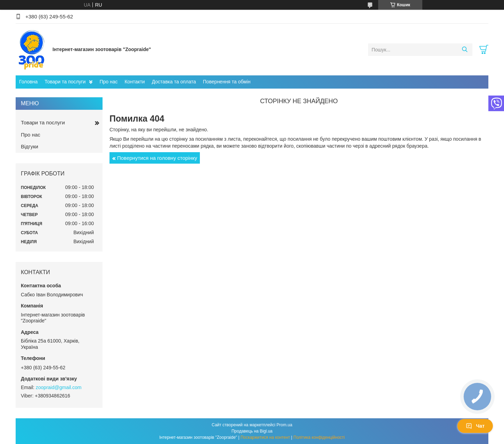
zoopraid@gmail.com (59, 387)
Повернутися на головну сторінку (157, 158)
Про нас (108, 82)
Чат (475, 426)
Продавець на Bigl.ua (252, 431)
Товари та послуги (65, 82)
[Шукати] (465, 50)
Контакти (135, 82)
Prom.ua (284, 425)
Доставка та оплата (174, 82)
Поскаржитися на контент (265, 437)
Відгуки (30, 146)
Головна (28, 82)
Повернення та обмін (227, 82)
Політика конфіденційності (319, 437)
